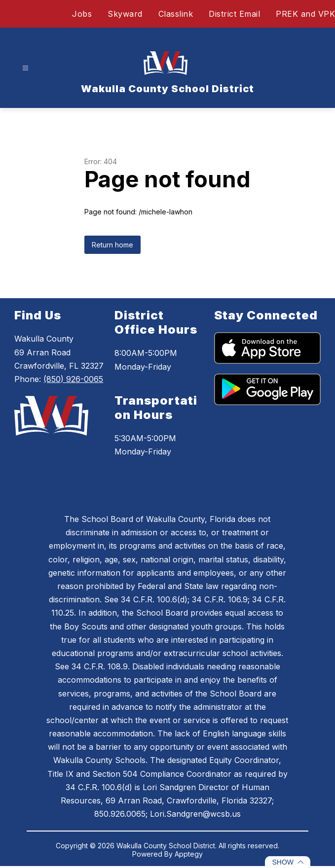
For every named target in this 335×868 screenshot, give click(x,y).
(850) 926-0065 (73, 379)
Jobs (82, 14)
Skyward (125, 14)
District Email (234, 14)
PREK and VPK (305, 14)
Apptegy (189, 854)
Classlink (176, 14)
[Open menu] (25, 68)
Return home (112, 245)
